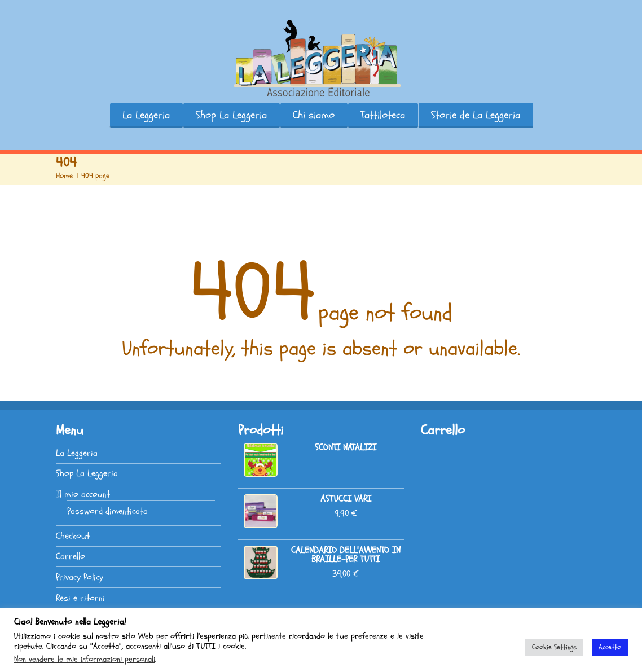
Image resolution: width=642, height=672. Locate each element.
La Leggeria (146, 115)
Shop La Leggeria (231, 115)
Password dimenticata (107, 511)
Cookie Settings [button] (554, 647)
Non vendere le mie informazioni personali (85, 659)
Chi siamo (314, 115)
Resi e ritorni (80, 598)
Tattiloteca (383, 115)
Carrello (71, 556)
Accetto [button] (610, 647)
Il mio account (83, 494)
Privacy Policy (80, 577)
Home (64, 176)
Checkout (73, 536)
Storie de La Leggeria (476, 115)
